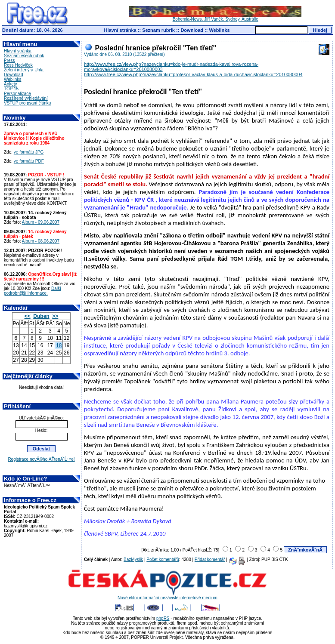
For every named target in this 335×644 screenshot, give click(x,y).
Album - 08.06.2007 (41, 241)
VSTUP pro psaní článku (27, 103)
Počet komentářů (163, 559)
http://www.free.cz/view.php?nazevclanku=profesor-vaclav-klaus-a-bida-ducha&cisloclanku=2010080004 (193, 74)
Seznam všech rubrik (24, 56)
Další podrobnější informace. (33, 291)
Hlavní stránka (120, 30)
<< (28, 316)
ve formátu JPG (29, 152)
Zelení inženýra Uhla (24, 70)
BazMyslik (133, 559)
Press (9, 60)
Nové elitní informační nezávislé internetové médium (167, 596)
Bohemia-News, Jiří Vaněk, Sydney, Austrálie (215, 17)
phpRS (163, 618)
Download (192, 30)
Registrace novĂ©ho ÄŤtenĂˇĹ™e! (41, 459)
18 (59, 345)
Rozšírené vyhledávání (26, 98)
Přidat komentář (210, 559)
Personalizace (17, 94)
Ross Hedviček (18, 65)
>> (55, 316)
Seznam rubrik (158, 30)
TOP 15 (11, 89)
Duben (41, 316)
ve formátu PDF (29, 161)
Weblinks (219, 30)
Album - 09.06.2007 (41, 222)
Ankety (11, 84)
